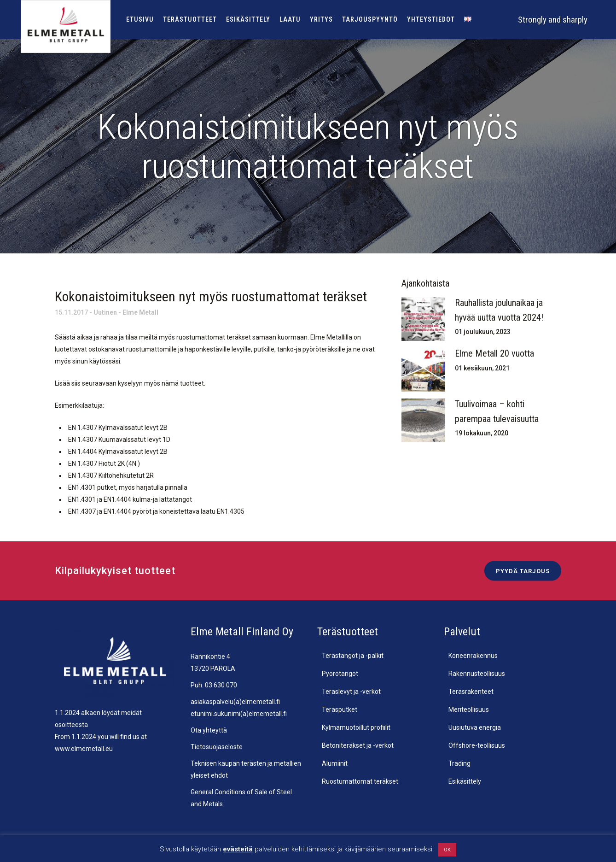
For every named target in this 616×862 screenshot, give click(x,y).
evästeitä (238, 849)
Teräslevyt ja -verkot (351, 692)
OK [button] (447, 850)
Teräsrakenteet (471, 692)
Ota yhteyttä (209, 730)
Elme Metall (140, 312)
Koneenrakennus (473, 656)
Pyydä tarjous (523, 571)
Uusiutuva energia (475, 727)
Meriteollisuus (469, 710)
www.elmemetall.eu (84, 749)
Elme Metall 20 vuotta (494, 353)
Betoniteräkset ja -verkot (358, 745)
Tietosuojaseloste (217, 747)
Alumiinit (335, 763)
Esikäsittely (465, 781)
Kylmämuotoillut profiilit (356, 727)
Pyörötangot (340, 674)
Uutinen (105, 312)
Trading (459, 763)
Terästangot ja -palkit (353, 656)
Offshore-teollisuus (477, 745)
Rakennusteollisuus (477, 674)
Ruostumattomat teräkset (360, 781)
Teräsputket (340, 710)
